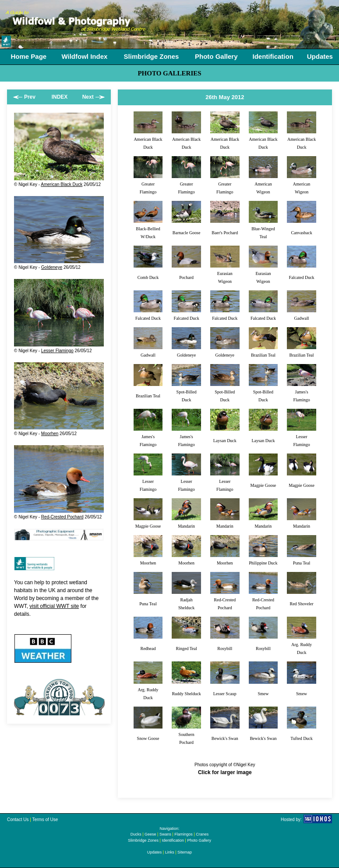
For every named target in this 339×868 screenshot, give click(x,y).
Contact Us (18, 820)
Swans (165, 834)
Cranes (202, 834)
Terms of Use (45, 820)
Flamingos (184, 834)
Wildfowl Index (84, 56)
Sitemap (185, 852)
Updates (320, 56)
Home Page (29, 56)
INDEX (60, 97)
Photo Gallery (216, 56)
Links (170, 852)
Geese (150, 834)
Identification (273, 56)
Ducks (136, 834)
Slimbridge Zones (152, 56)
